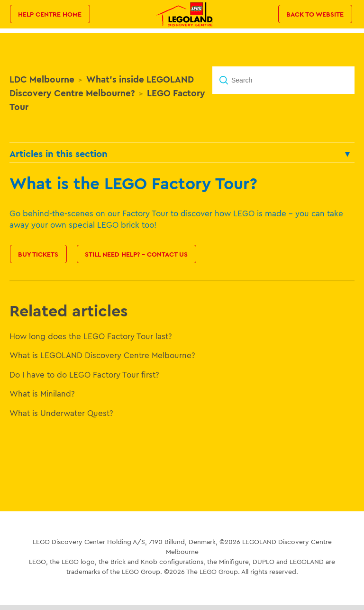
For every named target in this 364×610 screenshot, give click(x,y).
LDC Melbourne (42, 79)
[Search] (283, 80)
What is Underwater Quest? (61, 413)
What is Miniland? (42, 393)
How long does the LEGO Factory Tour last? (91, 336)
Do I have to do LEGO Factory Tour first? (84, 374)
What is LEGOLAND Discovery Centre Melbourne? (102, 355)
